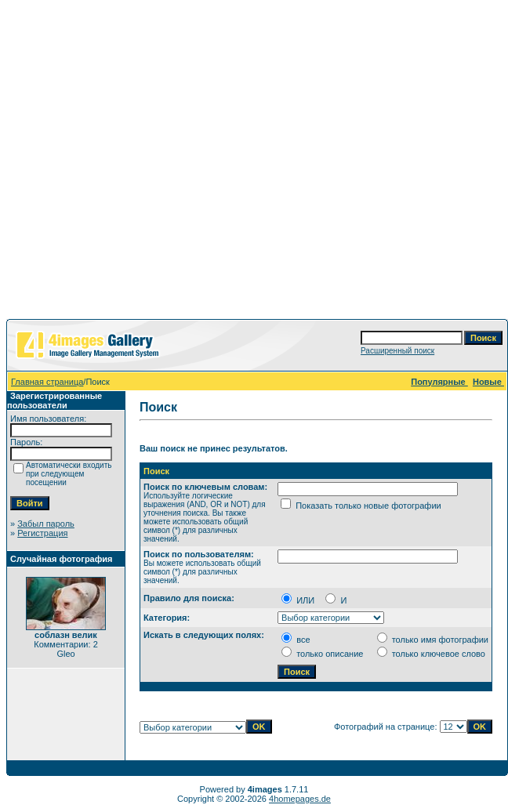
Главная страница (47, 382)
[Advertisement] (251, 163)
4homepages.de (300, 799)
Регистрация (42, 533)
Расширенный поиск (397, 351)
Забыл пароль (46, 524)
